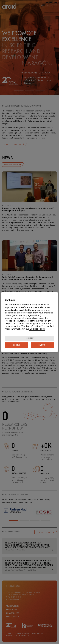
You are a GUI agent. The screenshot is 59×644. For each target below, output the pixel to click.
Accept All (17, 345)
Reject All (42, 345)
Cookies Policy (37, 329)
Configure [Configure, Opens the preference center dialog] (30, 338)
